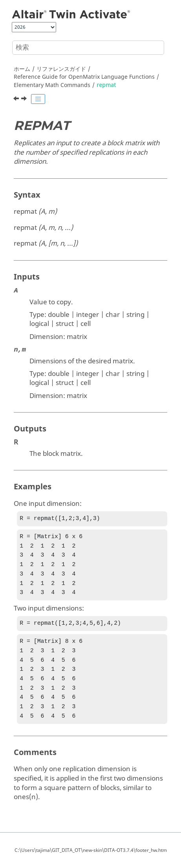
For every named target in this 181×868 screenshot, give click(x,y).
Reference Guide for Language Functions (84, 77)
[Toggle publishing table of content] (38, 99)
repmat (106, 85)
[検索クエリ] (88, 48)
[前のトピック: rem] (17, 100)
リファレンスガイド (61, 69)
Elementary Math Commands (52, 85)
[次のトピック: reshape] (25, 100)
